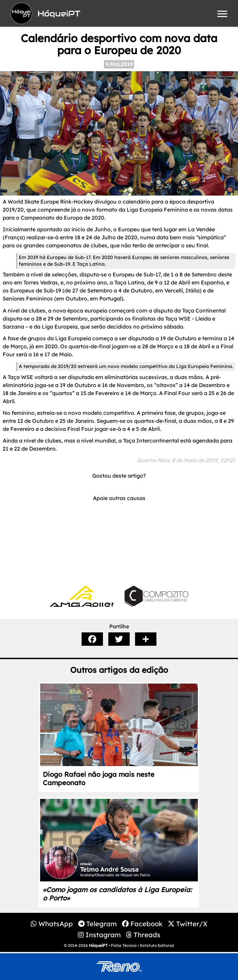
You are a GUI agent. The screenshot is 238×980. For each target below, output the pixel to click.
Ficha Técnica (124, 945)
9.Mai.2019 (119, 64)
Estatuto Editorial (157, 945)
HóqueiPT (98, 945)
